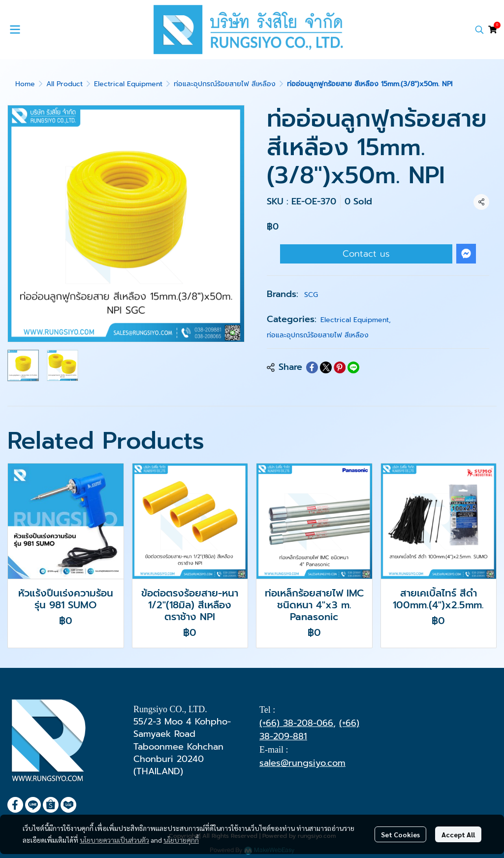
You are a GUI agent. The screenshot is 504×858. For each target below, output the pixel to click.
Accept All (458, 834)
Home (25, 84)
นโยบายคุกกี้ (181, 840)
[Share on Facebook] (312, 367)
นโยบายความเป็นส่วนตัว (114, 840)
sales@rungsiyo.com (302, 763)
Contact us (366, 254)
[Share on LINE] (353, 367)
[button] (479, 30)
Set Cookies (400, 834)
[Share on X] (326, 367)
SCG (311, 295)
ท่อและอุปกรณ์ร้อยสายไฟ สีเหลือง (225, 84)
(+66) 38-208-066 (296, 723)
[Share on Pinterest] (340, 367)
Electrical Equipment (128, 84)
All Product (64, 84)
